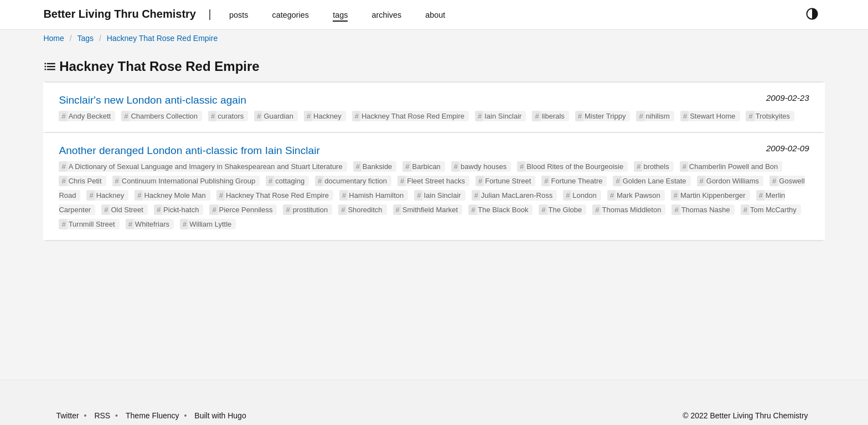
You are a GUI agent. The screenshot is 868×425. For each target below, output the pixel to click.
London (584, 195)
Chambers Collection (164, 116)
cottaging (290, 181)
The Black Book (503, 210)
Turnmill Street (92, 224)
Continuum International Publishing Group (188, 181)
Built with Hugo (220, 416)
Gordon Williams (733, 181)
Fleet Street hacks (436, 181)
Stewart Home (712, 116)
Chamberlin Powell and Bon (733, 167)
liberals (553, 116)
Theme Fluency (153, 416)
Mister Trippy (605, 116)
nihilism (658, 116)
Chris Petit (85, 181)
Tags (85, 38)
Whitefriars (152, 224)
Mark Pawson (639, 195)
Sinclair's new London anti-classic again (153, 100)
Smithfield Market (430, 210)
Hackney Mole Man (175, 195)
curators (231, 116)
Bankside (377, 167)
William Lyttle (210, 224)
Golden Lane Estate (655, 181)
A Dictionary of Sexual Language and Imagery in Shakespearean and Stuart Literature (206, 167)
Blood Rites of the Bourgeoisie (575, 167)
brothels (656, 167)
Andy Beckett (90, 116)
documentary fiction (356, 181)
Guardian (278, 116)
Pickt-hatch (181, 210)
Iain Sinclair (503, 116)
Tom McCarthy (773, 210)
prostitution (311, 210)
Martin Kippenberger (713, 195)
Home (53, 38)
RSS (102, 416)
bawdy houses (484, 167)
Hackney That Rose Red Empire (162, 38)
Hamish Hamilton (376, 195)
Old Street (127, 210)
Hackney (327, 116)
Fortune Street (508, 181)
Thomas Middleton (631, 210)
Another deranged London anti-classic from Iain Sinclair (189, 150)
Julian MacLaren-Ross (517, 195)
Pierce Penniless (246, 210)
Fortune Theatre (577, 181)
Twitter (67, 416)
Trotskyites (773, 116)
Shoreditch (365, 210)
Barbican (427, 167)
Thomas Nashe (706, 210)
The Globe (565, 210)
